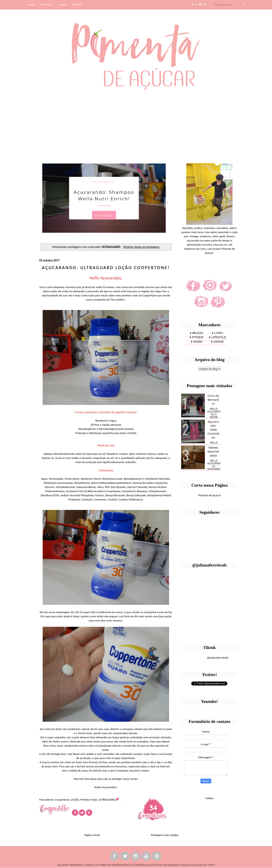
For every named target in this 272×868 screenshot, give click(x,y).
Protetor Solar (89, 800)
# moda (196, 342)
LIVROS (62, 5)
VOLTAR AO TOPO (203, 865)
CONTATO (47, 5)
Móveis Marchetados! (213, 451)
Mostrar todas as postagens (141, 247)
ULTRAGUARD (107, 800)
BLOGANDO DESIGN (177, 865)
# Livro (217, 333)
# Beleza (197, 333)
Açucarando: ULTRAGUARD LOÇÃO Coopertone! (106, 268)
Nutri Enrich (104, 182)
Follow (209, 798)
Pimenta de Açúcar (209, 495)
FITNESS (77, 5)
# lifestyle (217, 338)
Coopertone (62, 800)
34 (153, 808)
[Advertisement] (121, 125)
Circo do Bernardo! (213, 400)
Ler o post (104, 215)
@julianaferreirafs (218, 658)
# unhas (217, 342)
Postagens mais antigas (165, 835)
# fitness (197, 338)
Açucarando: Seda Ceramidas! (213, 429)
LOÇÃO (75, 800)
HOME (31, 5)
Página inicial (92, 835)
